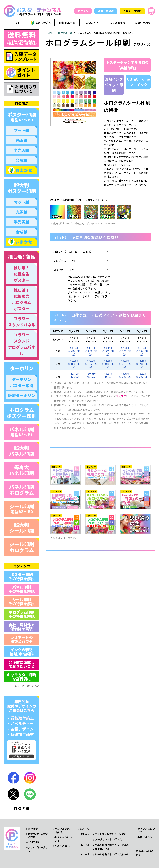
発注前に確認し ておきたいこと (22, 664)
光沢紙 (111, 834)
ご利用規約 (34, 842)
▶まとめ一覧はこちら (27, 686)
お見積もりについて (63, 839)
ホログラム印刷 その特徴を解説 (22, 614)
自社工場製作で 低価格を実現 (22, 627)
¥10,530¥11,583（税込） (91, 377)
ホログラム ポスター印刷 (22, 413)
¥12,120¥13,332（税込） (74, 377)
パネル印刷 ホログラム (22, 490)
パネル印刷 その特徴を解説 (22, 589)
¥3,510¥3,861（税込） (91, 351)
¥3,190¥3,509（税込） (108, 351)
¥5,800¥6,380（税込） (125, 364)
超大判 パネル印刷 (22, 451)
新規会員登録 (106, 11)
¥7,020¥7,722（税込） (91, 364)
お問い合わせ (145, 837)
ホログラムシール (119, 854)
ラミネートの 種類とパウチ (22, 639)
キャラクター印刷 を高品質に (22, 677)
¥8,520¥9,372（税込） (142, 377)
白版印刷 (58, 269)
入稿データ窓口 (132, 11)
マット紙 (100, 834)
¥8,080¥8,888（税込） (74, 364)
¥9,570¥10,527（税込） (108, 377)
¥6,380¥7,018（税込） (108, 364)
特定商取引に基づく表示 (38, 836)
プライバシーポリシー (38, 849)
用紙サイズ (60, 251)
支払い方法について (146, 830)
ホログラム (60, 260)
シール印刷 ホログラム (22, 547)
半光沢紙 (121, 834)
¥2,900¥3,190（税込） (125, 351)
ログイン (83, 11)
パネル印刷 (22, 432)
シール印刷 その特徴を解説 (22, 602)
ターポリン (101, 839)
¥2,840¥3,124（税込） (142, 351)
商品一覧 (85, 829)
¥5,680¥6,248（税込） (142, 364)
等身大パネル (102, 849)
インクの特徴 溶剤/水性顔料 (22, 652)
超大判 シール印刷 (22, 527)
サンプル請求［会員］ (62, 830)
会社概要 (33, 829)
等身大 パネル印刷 (22, 470)
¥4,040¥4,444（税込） (74, 351)
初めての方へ (62, 846)
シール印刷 (22, 508)
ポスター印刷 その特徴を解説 (22, 576)
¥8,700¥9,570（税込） (125, 377)
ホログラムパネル (119, 845)
